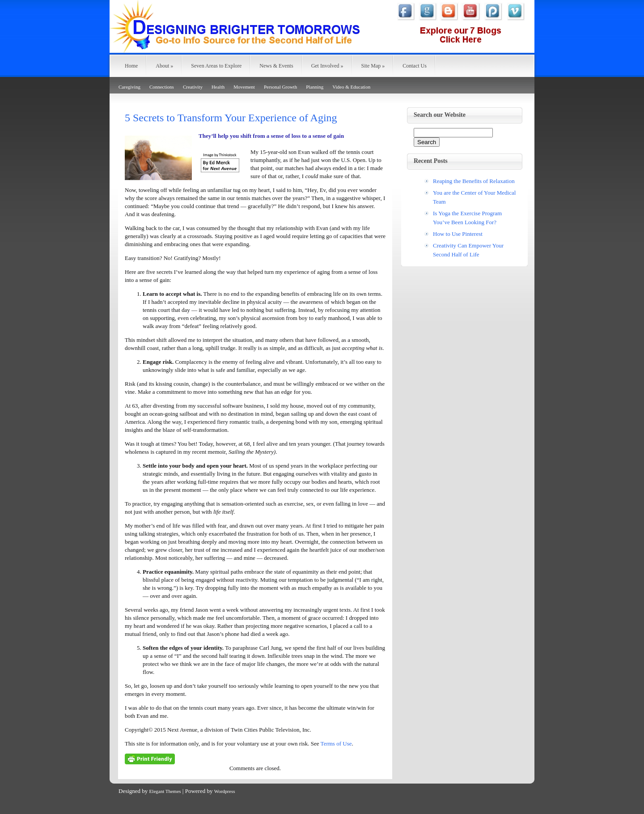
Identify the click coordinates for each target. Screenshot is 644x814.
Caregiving (129, 87)
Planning (315, 87)
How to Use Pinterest (458, 234)
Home (131, 66)
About (164, 66)
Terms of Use (336, 744)
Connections (162, 87)
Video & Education (351, 87)
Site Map (373, 66)
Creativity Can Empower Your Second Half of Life (468, 250)
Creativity (193, 87)
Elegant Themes (165, 791)
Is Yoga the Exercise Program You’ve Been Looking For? (467, 218)
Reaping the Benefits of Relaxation (474, 181)
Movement (244, 87)
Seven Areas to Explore (216, 66)
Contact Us (415, 66)
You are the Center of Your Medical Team (474, 197)
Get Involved (327, 66)
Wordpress (225, 791)
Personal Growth (280, 87)
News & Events (276, 66)
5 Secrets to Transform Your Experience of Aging (231, 118)
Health (218, 87)
